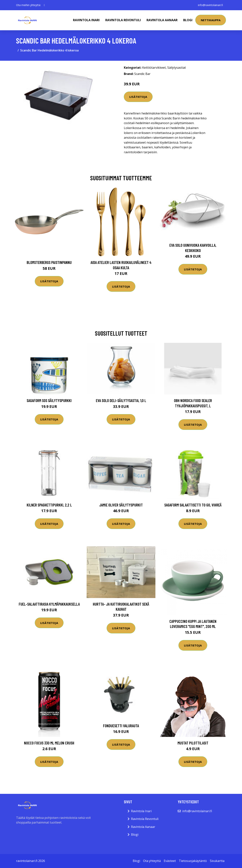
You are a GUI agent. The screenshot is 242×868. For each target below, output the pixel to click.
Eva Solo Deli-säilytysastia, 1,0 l (121, 400)
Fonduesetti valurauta (121, 726)
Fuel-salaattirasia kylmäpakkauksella (49, 604)
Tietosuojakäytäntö (193, 861)
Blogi (188, 20)
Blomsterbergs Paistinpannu (49, 262)
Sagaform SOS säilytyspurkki (49, 400)
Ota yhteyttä (152, 861)
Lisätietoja (138, 97)
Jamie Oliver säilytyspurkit (121, 505)
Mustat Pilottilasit (193, 743)
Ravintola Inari (86, 20)
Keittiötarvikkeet (154, 68)
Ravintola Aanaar (162, 20)
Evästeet (170, 861)
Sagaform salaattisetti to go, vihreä (193, 505)
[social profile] (44, 5)
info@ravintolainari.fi (210, 5)
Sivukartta (217, 861)
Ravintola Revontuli (123, 20)
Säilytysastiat (177, 68)
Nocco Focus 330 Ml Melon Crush (49, 743)
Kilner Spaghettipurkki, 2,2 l (49, 505)
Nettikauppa (211, 20)
